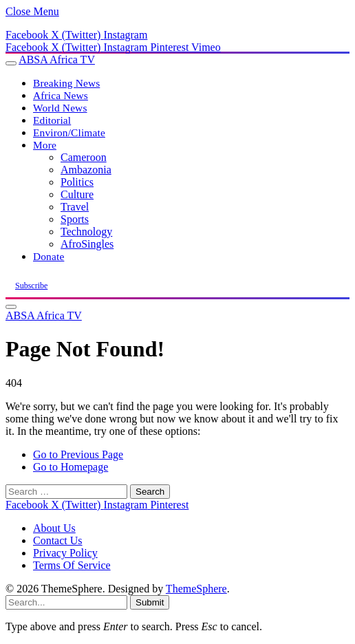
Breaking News (66, 83)
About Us (54, 528)
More (45, 145)
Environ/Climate (69, 132)
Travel (75, 207)
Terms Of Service (72, 565)
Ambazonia (86, 170)
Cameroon (84, 157)
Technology (86, 232)
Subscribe (31, 286)
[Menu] (11, 63)
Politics (77, 182)
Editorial (52, 120)
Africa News (61, 95)
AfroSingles (87, 244)
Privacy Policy (65, 553)
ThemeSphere (196, 589)
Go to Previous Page (78, 454)
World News (60, 108)
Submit (150, 602)
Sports (75, 219)
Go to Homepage (71, 467)
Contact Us (58, 540)
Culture (77, 194)
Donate (49, 256)
